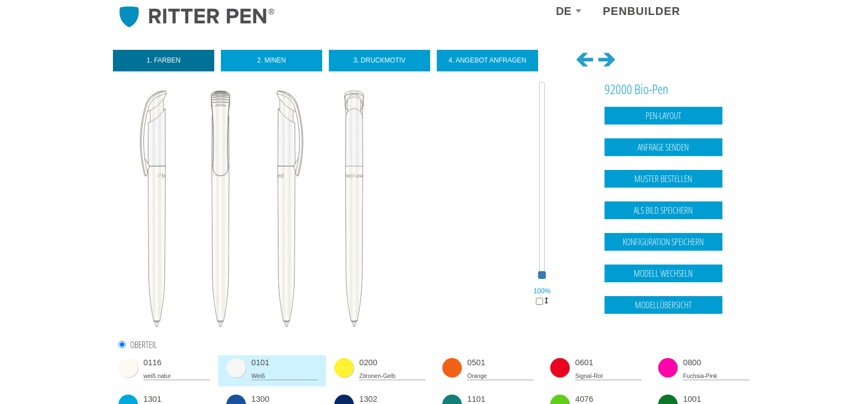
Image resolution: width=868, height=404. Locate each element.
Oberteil (144, 345)
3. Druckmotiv (379, 60)
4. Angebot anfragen (487, 60)
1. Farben (164, 60)
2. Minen (271, 60)
